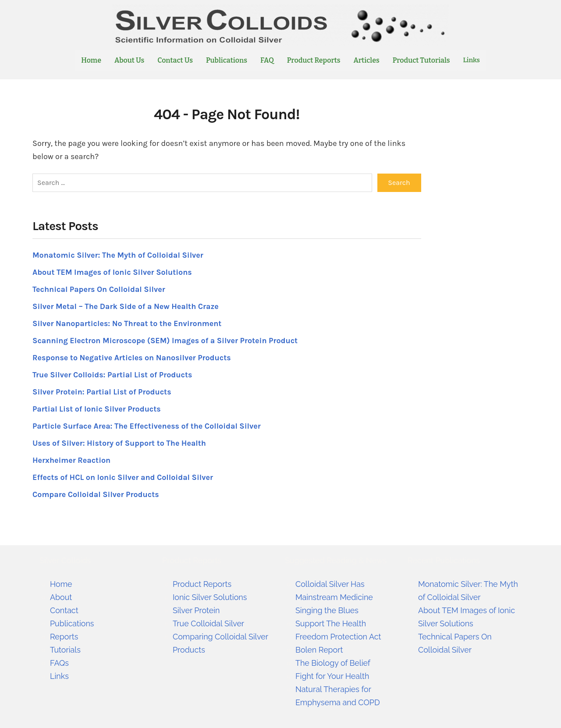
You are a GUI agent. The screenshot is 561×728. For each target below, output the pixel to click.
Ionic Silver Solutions (210, 597)
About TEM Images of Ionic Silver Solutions (113, 272)
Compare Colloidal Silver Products (96, 494)
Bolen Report (319, 649)
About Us (129, 60)
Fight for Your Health (333, 676)
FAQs (59, 662)
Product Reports (314, 60)
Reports (64, 636)
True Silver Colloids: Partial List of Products (113, 374)
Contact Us (175, 60)
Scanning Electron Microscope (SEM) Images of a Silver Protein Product (166, 340)
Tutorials (65, 649)
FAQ (267, 60)
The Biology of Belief (333, 662)
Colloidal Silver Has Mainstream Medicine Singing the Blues (334, 597)
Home (91, 60)
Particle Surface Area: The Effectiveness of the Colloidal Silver (147, 426)
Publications (227, 60)
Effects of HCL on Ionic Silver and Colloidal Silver (124, 477)
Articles (367, 60)
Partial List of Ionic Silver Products (97, 408)
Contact (64, 610)
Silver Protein (196, 610)
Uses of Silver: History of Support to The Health (120, 443)
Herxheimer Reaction (72, 460)
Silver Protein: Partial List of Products (102, 391)
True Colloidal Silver (209, 623)
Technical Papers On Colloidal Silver (99, 289)
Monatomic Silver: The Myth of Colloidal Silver (119, 255)
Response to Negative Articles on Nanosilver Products (133, 357)
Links (472, 60)
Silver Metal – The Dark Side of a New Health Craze (126, 306)
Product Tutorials (421, 60)
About (61, 597)
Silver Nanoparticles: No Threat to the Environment (128, 323)
